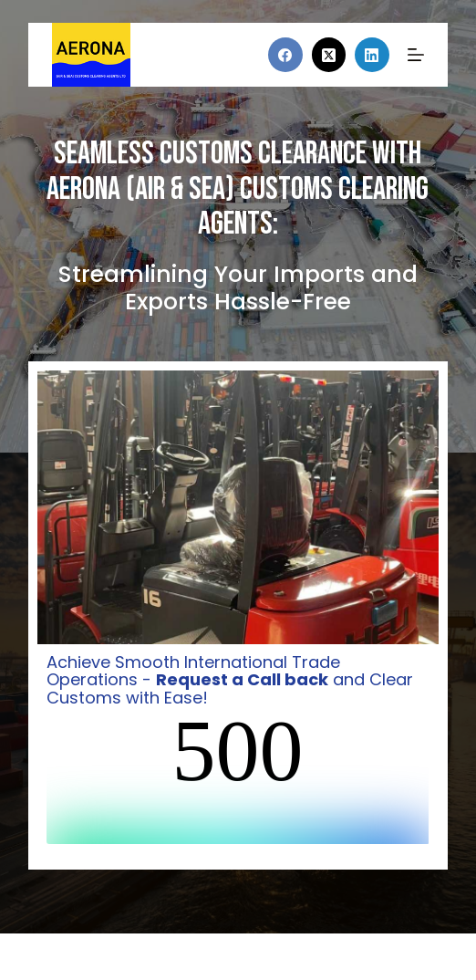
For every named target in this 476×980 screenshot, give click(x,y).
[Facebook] (285, 55)
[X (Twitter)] (329, 55)
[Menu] (416, 55)
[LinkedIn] (372, 55)
